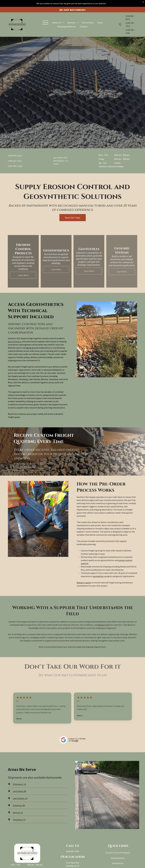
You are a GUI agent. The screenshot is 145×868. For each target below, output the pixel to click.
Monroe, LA (18, 812)
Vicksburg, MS (19, 805)
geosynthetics (14, 341)
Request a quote (84, 583)
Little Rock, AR (19, 791)
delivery (101, 625)
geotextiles (98, 576)
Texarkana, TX (19, 820)
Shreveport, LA (19, 784)
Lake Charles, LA (20, 798)
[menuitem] (45, 16)
